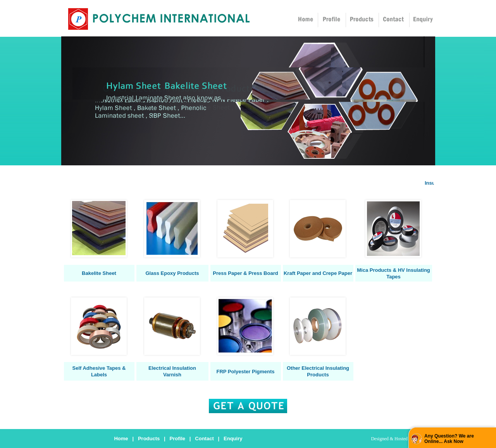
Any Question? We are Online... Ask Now (449, 439)
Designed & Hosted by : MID (398, 439)
